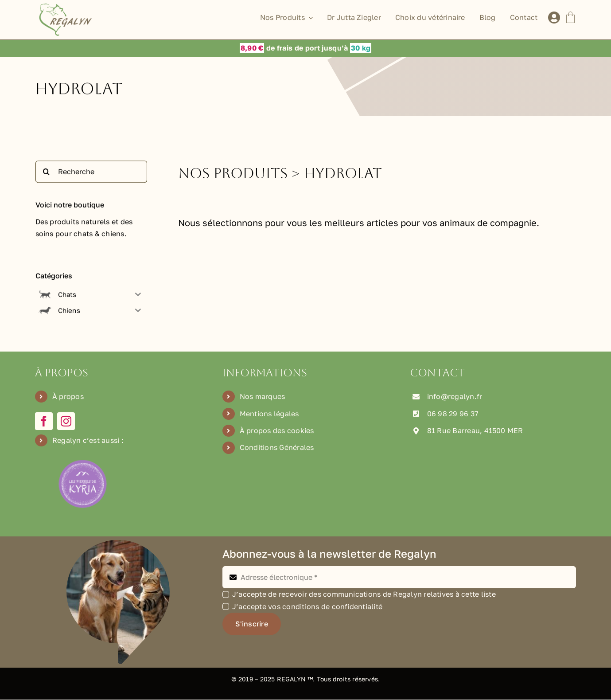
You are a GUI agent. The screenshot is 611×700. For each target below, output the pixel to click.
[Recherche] (91, 174)
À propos (68, 397)
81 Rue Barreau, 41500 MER (475, 431)
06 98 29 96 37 (453, 414)
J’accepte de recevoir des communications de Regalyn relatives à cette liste (364, 594)
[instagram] (66, 422)
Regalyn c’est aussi (86, 441)
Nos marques (263, 397)
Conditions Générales (277, 448)
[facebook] (44, 422)
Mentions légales (269, 414)
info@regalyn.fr (455, 397)
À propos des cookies (277, 431)
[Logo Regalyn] (67, 7)
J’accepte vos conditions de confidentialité (307, 607)
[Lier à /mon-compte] (554, 18)
